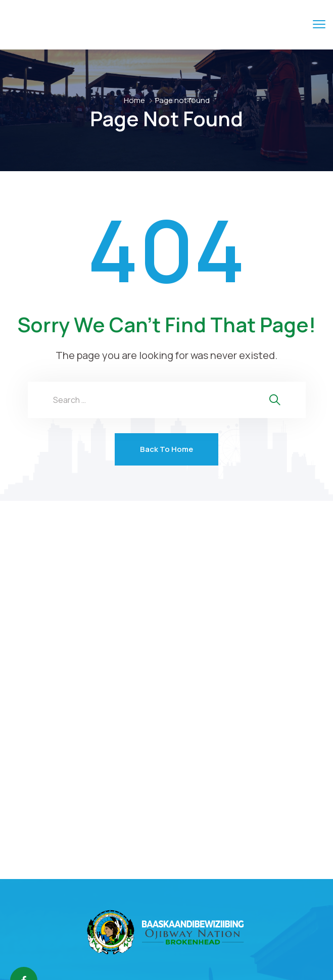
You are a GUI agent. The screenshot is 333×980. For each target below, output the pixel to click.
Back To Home (166, 449)
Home (134, 100)
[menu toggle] (319, 24)
